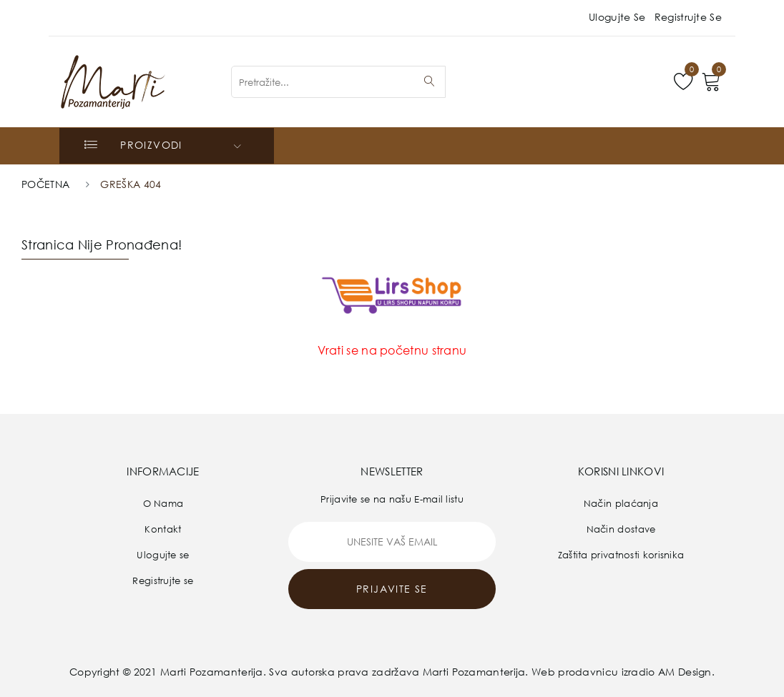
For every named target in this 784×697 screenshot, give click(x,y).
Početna (45, 184)
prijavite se (392, 589)
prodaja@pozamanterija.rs (329, 13)
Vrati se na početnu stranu (392, 350)
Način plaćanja (621, 503)
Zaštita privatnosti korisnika (621, 555)
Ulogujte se (617, 17)
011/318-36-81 (158, 13)
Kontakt (163, 529)
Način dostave (621, 529)
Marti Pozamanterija (212, 672)
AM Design (685, 672)
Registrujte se (688, 17)
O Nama (163, 503)
